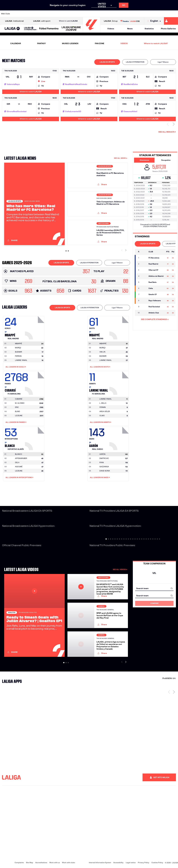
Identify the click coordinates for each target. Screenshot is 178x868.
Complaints (19, 863)
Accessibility (118, 863)
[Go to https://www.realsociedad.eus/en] (150, 14)
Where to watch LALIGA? (156, 43)
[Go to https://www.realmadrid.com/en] (133, 14)
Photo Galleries (168, 29)
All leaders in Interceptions (19, 478)
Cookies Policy (157, 863)
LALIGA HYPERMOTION (135, 62)
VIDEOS (124, 43)
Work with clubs (68, 863)
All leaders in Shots (100, 367)
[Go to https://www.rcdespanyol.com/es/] (108, 14)
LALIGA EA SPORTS (107, 62)
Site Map (30, 863)
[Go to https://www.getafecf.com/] (66, 14)
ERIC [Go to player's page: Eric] (17, 407)
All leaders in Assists (101, 422)
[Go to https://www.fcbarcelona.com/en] (58, 14)
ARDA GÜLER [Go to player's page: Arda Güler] (105, 411)
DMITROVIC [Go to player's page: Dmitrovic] (104, 458)
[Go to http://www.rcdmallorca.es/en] (116, 14)
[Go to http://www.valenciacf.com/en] (166, 14)
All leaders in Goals (16, 367)
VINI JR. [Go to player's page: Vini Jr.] (103, 352)
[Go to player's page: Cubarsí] (35, 382)
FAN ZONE (99, 43)
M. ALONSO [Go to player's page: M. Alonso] (20, 403)
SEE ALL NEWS (121, 158)
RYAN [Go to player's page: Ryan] (102, 462)
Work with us (55, 863)
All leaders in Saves (100, 478)
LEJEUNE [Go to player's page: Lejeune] (19, 416)
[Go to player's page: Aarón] (119, 438)
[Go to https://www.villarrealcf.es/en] (175, 14)
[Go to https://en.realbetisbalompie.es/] (125, 14)
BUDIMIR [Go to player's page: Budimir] (18, 352)
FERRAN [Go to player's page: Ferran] (18, 356)
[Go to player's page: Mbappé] (35, 327)
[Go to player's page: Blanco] (35, 438)
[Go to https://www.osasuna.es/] (33, 14)
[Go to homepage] (92, 31)
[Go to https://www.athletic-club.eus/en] (16, 14)
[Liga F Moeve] (49, 29)
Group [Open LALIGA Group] (111, 21)
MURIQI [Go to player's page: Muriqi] (18, 348)
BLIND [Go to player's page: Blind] (18, 411)
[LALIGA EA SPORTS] (12, 29)
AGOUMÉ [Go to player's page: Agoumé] (19, 467)
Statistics (149, 29)
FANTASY (41, 43)
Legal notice (131, 863)
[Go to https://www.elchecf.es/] (50, 14)
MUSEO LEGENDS (70, 43)
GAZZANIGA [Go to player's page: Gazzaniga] (104, 467)
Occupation (166, 160)
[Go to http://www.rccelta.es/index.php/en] (100, 14)
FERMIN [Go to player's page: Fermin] (103, 407)
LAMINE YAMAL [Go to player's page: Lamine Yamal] (21, 360)
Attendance (144, 160)
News (130, 29)
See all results (167, 132)
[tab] (107, 62)
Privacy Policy (144, 863)
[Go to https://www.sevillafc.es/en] (158, 14)
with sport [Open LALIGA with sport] (42, 21)
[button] (12, 29)
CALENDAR (16, 43)
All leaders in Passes (16, 422)
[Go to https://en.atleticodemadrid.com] (24, 14)
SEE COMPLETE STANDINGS (155, 319)
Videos (111, 29)
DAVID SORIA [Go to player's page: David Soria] (105, 471)
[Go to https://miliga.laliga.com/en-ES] (171, 21)
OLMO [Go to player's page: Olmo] (102, 416)
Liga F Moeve (163, 62)
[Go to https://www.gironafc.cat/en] (75, 14)
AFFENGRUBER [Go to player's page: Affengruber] (21, 458)
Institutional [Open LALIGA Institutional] (14, 21)
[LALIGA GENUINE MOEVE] (71, 29)
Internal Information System (100, 863)
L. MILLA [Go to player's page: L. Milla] (103, 403)
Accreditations (41, 863)
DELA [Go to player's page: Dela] (17, 462)
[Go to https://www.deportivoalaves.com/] (41, 14)
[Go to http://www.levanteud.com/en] (83, 14)
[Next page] (174, 692)
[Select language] (155, 21)
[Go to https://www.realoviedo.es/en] (141, 14)
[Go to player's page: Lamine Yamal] (119, 382)
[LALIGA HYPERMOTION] (31, 29)
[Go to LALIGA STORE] (130, 21)
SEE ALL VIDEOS (120, 569)
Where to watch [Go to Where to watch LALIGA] (68, 21)
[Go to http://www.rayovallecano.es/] (91, 14)
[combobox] (154, 588)
